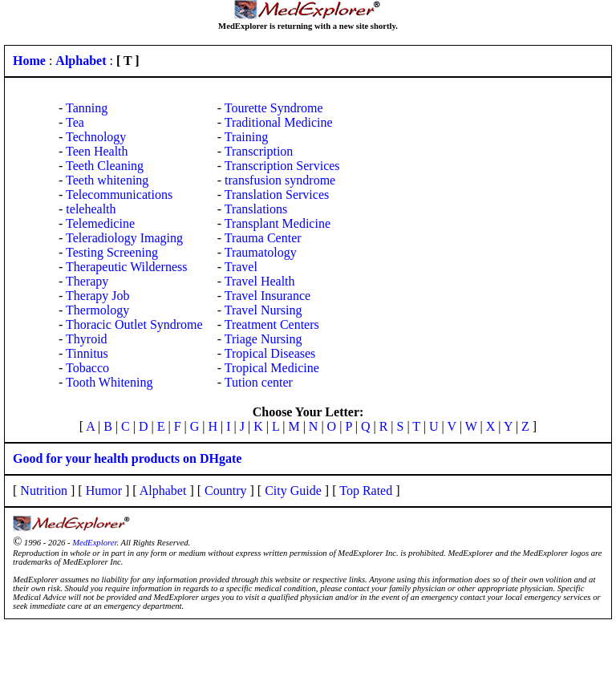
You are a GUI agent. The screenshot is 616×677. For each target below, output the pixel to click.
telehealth (91, 209)
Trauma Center (263, 238)
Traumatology (261, 252)
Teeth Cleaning (105, 166)
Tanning (87, 108)
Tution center (259, 382)
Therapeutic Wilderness (126, 267)
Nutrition (44, 491)
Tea (75, 122)
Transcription (259, 151)
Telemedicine (100, 223)
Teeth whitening (107, 180)
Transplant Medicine (278, 223)
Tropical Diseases (270, 353)
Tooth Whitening (109, 382)
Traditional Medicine (279, 122)
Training (247, 137)
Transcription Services (282, 166)
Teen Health (97, 151)
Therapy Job (98, 296)
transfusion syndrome (280, 180)
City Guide (293, 491)
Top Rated (366, 491)
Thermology (97, 310)
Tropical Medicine (272, 368)
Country (225, 491)
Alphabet (163, 491)
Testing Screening (112, 252)
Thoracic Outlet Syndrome (134, 324)
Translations (256, 209)
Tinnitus (87, 353)
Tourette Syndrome (274, 108)
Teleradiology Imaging (124, 238)
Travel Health (260, 281)
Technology (96, 137)
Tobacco (87, 368)
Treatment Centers (272, 324)
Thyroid (87, 339)
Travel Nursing (263, 310)
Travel (241, 267)
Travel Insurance (267, 296)
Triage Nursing (263, 339)
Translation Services (277, 195)
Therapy (87, 281)
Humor (104, 491)
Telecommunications (119, 195)
